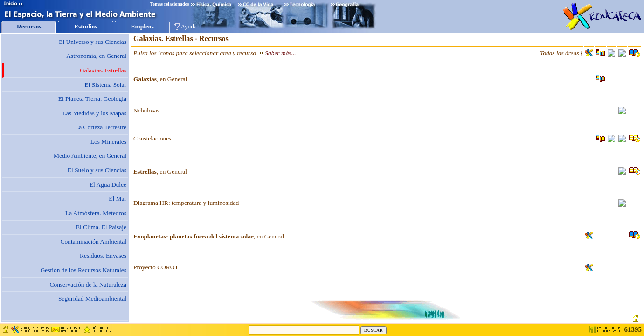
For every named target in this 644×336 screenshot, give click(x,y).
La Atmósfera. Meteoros (96, 213)
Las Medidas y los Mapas (94, 113)
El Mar (118, 199)
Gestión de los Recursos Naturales (83, 270)
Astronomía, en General (96, 56)
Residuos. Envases (103, 255)
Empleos (142, 26)
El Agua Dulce (108, 185)
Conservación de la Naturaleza (88, 284)
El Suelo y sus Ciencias (97, 170)
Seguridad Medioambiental (92, 298)
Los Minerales (108, 142)
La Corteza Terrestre (101, 127)
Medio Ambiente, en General (90, 156)
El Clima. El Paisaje (101, 227)
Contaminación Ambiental (93, 241)
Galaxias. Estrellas (103, 70)
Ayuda (189, 26)
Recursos (29, 26)
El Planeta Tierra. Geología (92, 99)
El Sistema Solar (105, 85)
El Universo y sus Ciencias (93, 42)
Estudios (86, 26)
